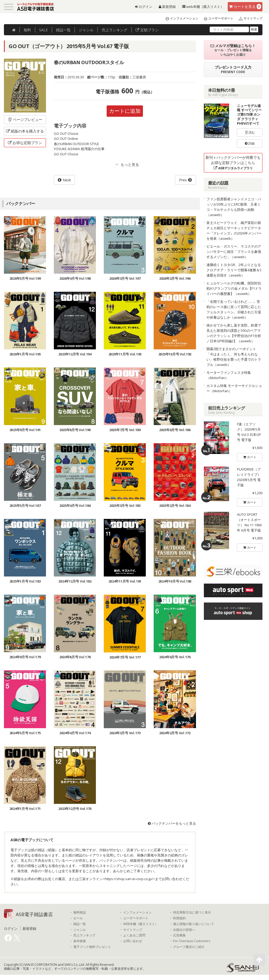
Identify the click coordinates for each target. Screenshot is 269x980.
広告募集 (179, 935)
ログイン (144, 7)
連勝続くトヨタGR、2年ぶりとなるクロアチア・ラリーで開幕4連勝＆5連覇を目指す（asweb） (234, 270)
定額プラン (147, 30)
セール (78, 918)
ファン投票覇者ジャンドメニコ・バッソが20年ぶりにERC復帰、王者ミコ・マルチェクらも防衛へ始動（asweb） (234, 207)
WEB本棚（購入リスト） (141, 924)
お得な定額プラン (25, 143)
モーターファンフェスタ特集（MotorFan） (229, 375)
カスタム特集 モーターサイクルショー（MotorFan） (234, 388)
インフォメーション (180, 18)
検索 (254, 29)
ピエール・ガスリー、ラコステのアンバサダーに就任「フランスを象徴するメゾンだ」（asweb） (234, 252)
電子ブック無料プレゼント (92, 947)
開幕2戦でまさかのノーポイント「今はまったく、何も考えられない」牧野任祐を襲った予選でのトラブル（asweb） (234, 357)
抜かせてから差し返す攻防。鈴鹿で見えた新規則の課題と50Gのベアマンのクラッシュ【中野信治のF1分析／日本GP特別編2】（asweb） (234, 333)
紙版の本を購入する (25, 131)
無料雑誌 (80, 912)
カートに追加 (125, 111)
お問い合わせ (133, 941)
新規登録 (167, 7)
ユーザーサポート (216, 18)
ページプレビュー (25, 119)
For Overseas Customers (192, 941)
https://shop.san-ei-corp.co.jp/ (129, 879)
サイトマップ (248, 18)
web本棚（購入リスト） (203, 7)
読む (250, 132)
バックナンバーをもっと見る (172, 823)
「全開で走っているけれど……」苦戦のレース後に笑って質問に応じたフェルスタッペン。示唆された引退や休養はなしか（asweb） (234, 309)
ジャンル (86, 30)
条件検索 (80, 941)
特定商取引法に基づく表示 (192, 912)
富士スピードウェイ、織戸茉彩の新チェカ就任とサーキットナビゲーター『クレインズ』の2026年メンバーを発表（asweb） (234, 231)
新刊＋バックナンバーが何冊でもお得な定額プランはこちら (233, 163)
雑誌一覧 (80, 924)
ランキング (115, 30)
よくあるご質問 (134, 935)
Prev (183, 180)
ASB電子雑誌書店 (34, 914)
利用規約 (179, 918)
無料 (27, 30)
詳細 (250, 143)
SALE (43, 30)
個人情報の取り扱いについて (194, 924)
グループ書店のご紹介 (189, 947)
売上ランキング (84, 935)
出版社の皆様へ (184, 930)
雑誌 (63, 30)
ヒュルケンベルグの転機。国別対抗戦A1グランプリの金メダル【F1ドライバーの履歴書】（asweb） (234, 288)
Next (67, 180)
